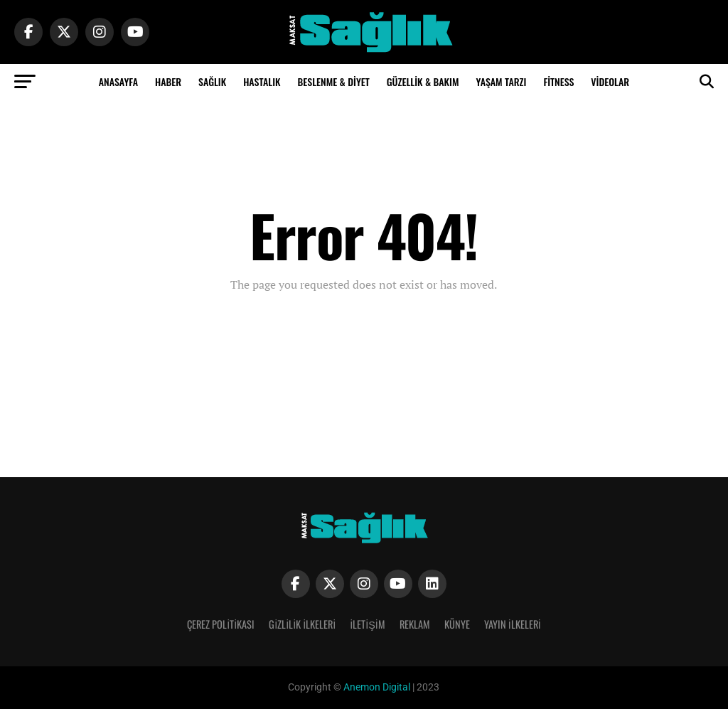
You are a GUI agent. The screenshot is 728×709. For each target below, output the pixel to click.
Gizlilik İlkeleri (302, 624)
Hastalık (262, 81)
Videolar (610, 81)
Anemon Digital (376, 687)
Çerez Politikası (221, 624)
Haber (168, 81)
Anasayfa (118, 81)
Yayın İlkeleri (513, 624)
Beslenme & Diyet (333, 81)
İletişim (368, 624)
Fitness (558, 81)
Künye (457, 624)
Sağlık (212, 81)
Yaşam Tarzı (501, 81)
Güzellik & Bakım (423, 81)
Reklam (415, 624)
